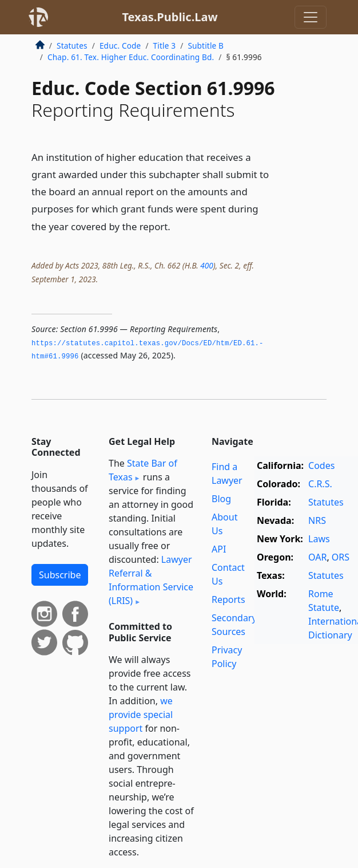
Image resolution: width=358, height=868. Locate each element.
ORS (341, 557)
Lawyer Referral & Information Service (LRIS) (151, 580)
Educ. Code (120, 46)
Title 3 (165, 46)
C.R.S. (320, 484)
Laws (319, 539)
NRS (317, 520)
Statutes (72, 46)
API (219, 549)
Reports (228, 599)
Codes (321, 465)
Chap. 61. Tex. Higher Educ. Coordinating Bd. (131, 57)
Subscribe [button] (60, 575)
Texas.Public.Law (170, 17)
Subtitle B (206, 46)
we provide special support (141, 715)
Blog (221, 499)
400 (206, 265)
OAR (317, 557)
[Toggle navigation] (311, 17)
